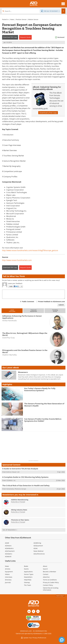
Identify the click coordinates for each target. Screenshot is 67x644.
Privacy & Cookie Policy (51, 582)
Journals (8, 582)
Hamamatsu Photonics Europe (16, 489)
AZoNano (8, 546)
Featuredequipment (34, 311)
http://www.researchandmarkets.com (17, 260)
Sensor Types (29, 574)
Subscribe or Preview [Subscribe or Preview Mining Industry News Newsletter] (18, 512)
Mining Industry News (19, 510)
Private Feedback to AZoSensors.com (51, 302)
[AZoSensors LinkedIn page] (29, 611)
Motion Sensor (33, 19)
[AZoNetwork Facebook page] (34, 611)
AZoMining (37, 543)
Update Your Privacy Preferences (33, 638)
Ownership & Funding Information (51, 589)
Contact (46, 574)
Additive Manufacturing (20, 500)
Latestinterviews (12, 311)
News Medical (38, 551)
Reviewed (61, 37)
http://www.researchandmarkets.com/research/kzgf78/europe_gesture (30, 250)
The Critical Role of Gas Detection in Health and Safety (26, 486)
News (12, 19)
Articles (8, 569)
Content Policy (48, 585)
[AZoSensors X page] (38, 611)
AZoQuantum (38, 546)
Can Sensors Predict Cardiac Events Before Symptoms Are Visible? (43, 420)
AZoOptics (9, 554)
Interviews (9, 577)
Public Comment (28, 302)
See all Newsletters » (10, 530)
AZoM (7, 543)
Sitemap (27, 582)
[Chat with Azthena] (62, 640)
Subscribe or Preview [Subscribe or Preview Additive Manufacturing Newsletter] (18, 502)
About (45, 566)
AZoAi (36, 548)
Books (26, 566)
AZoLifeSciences (39, 554)
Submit (61, 305)
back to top (60, 596)
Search (45, 569)
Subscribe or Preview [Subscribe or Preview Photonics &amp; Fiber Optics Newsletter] (18, 522)
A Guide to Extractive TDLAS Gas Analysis (20, 469)
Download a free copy (48, 113)
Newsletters (28, 577)
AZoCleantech (10, 551)
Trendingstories (55, 311)
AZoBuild (8, 556)
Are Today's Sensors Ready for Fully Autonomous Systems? (40, 389)
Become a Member (50, 572)
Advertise (46, 577)
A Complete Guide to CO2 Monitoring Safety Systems (25, 477)
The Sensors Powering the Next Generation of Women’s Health (44, 405)
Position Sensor (21, 19)
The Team (27, 585)
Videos (7, 574)
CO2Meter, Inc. (11, 480)
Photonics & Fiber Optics (20, 520)
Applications (28, 572)
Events (26, 569)
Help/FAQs (28, 580)
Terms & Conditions (50, 580)
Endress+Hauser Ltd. (13, 472)
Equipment (9, 572)
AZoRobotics (9, 548)
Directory (8, 580)
